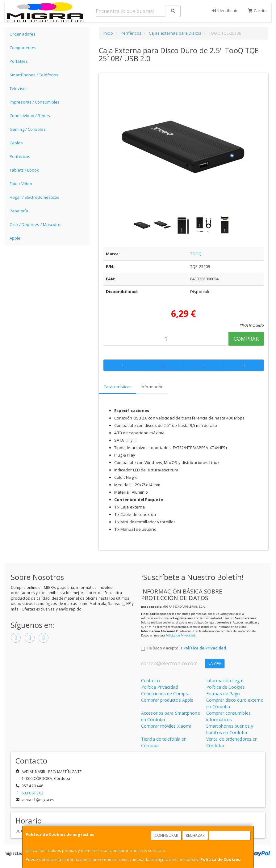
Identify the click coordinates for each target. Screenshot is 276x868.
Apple (15, 238)
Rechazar (195, 835)
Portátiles (19, 61)
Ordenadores (23, 34)
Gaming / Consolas (28, 129)
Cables (16, 143)
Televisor (18, 88)
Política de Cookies (220, 859)
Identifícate (225, 11)
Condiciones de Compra (165, 694)
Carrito (257, 11)
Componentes (23, 48)
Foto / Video (21, 184)
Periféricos (20, 156)
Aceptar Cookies (230, 835)
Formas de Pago (223, 694)
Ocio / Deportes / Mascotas (36, 224)
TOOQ (196, 254)
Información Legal (225, 681)
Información (152, 387)
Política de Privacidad (180, 635)
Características (118, 387)
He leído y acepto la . (187, 648)
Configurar (166, 835)
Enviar (215, 663)
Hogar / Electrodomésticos (35, 197)
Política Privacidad (159, 687)
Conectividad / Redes (30, 116)
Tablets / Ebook (24, 170)
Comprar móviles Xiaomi (166, 726)
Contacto (151, 681)
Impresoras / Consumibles (35, 102)
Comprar (246, 339)
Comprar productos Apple (167, 700)
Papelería (19, 211)
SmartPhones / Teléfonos (34, 75)
